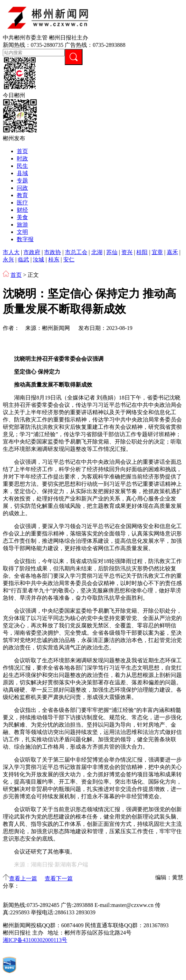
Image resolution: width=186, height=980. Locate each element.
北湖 (97, 252)
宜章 (157, 252)
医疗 (22, 203)
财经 (22, 210)
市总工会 (76, 252)
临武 (23, 260)
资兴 (127, 252)
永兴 (8, 260)
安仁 (69, 260)
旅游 (22, 225)
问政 (22, 188)
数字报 (25, 239)
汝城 (38, 260)
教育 (22, 195)
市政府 (32, 252)
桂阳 (142, 252)
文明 (22, 232)
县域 (22, 173)
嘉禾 (172, 252)
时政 (22, 158)
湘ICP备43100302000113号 (35, 940)
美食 (22, 217)
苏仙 (112, 252)
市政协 (52, 252)
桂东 (54, 260)
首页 (22, 151)
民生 (22, 166)
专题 (22, 181)
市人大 (11, 252)
